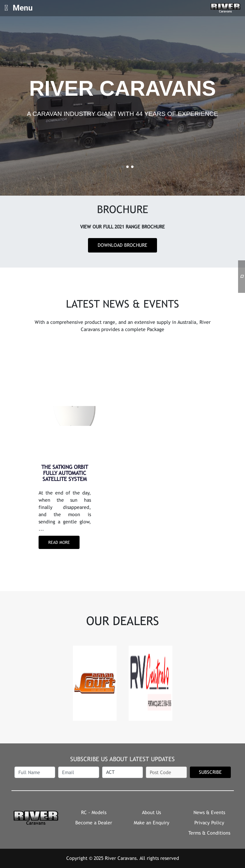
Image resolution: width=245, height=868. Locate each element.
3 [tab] (132, 167)
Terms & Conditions (209, 833)
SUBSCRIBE (210, 772)
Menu (19, 8)
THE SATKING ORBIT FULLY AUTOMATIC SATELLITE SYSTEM (65, 473)
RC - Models (94, 812)
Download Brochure (123, 245)
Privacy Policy (209, 823)
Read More (59, 542)
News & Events (209, 812)
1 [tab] (123, 167)
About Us (151, 812)
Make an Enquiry (152, 823)
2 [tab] (127, 167)
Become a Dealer (94, 823)
